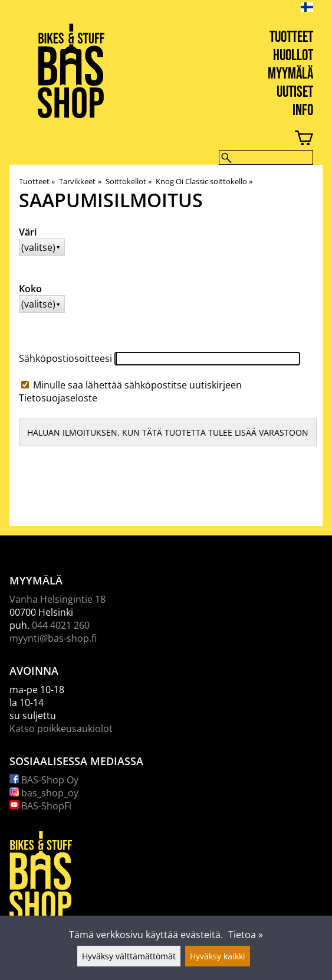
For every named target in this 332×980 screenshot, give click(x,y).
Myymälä (290, 74)
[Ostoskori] (157, 140)
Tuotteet (291, 37)
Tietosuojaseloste (58, 398)
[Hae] (266, 157)
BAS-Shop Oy (44, 780)
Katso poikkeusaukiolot (61, 729)
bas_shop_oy (44, 793)
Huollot (293, 56)
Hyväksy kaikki (218, 956)
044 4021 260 (61, 625)
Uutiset (295, 92)
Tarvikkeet (80, 181)
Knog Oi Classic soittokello (204, 181)
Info (303, 111)
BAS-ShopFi (40, 806)
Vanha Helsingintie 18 (57, 599)
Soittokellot (129, 181)
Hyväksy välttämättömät (129, 956)
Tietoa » (246, 935)
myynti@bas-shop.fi (53, 638)
